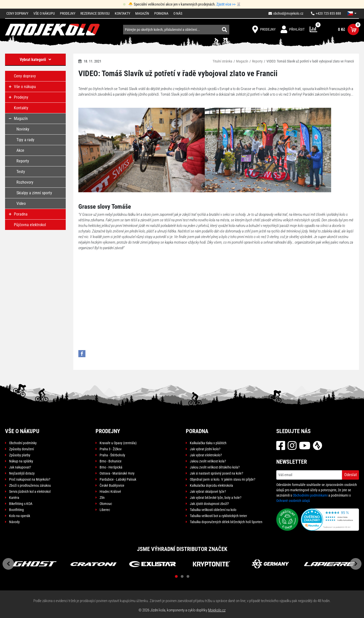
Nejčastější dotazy (22, 473)
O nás (178, 13)
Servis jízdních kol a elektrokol (30, 492)
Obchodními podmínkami (310, 495)
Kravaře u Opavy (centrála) (118, 443)
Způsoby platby (20, 455)
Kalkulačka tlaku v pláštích (208, 443)
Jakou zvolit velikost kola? (208, 461)
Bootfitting (16, 510)
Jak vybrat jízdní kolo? (205, 449)
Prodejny (68, 13)
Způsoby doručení (21, 449)
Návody (14, 522)
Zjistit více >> (226, 4)
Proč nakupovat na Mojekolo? (30, 479)
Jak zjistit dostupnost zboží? (209, 504)
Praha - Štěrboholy (112, 455)
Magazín (142, 13)
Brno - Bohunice (111, 461)
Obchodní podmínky (23, 443)
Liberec (105, 510)
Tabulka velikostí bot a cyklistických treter (218, 516)
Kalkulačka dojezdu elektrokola (211, 485)
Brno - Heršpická (111, 467)
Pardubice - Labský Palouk (118, 479)
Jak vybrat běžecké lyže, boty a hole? (216, 498)
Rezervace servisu (95, 13)
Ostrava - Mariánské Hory (117, 473)
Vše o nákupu (44, 13)
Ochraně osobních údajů (293, 501)
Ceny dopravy (17, 13)
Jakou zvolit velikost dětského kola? (215, 467)
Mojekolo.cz (217, 610)
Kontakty (122, 13)
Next (356, 564)
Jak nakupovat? (20, 467)
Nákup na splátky (21, 461)
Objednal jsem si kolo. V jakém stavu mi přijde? (223, 479)
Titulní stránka (222, 61)
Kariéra (14, 498)
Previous (8, 564)
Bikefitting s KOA (21, 504)
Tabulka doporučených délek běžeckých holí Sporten (226, 522)
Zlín (102, 498)
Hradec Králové (110, 492)
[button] (352, 13)
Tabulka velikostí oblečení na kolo (213, 510)
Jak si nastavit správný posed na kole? (217, 473)
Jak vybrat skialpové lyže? (208, 492)
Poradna (161, 13)
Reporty (257, 61)
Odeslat (351, 475)
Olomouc (106, 504)
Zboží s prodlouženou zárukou (30, 485)
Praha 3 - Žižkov (111, 449)
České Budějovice (112, 485)
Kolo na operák (20, 516)
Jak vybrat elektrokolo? (206, 455)
